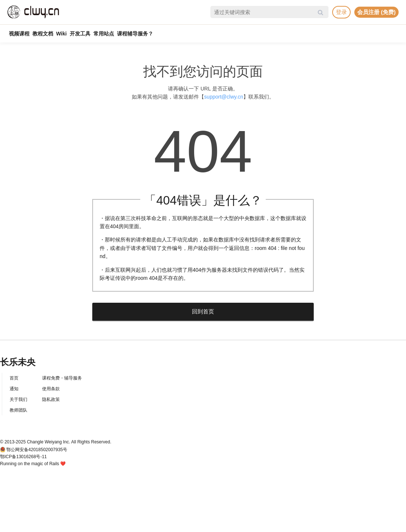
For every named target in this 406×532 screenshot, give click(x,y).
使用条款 (51, 389)
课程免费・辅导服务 (62, 378)
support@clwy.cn (224, 97)
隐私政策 (51, 399)
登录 (341, 12)
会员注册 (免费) (376, 12)
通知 (14, 389)
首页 (14, 378)
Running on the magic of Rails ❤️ (33, 464)
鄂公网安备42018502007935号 (37, 450)
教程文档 (43, 34)
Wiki (61, 34)
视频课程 (19, 34)
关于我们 (18, 399)
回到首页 (203, 311)
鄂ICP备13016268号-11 (23, 457)
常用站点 (104, 34)
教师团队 (18, 410)
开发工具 (80, 34)
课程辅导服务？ (135, 34)
